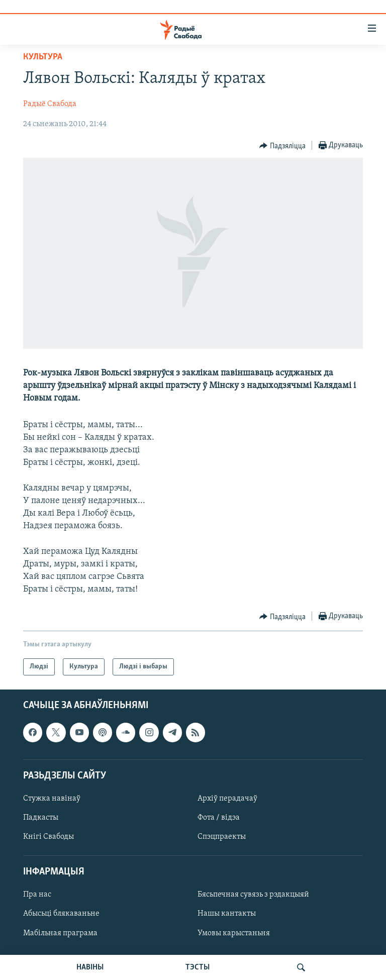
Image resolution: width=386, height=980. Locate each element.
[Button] (282, 146)
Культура (43, 57)
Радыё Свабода (50, 104)
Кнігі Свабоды (49, 837)
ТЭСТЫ (198, 967)
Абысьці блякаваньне (61, 914)
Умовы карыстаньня (234, 933)
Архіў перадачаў (227, 799)
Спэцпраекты (222, 837)
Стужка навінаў (52, 799)
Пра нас (37, 895)
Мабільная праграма (60, 933)
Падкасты (41, 818)
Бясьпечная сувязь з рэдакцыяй (253, 895)
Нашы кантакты (227, 914)
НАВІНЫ (90, 967)
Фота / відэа (219, 818)
